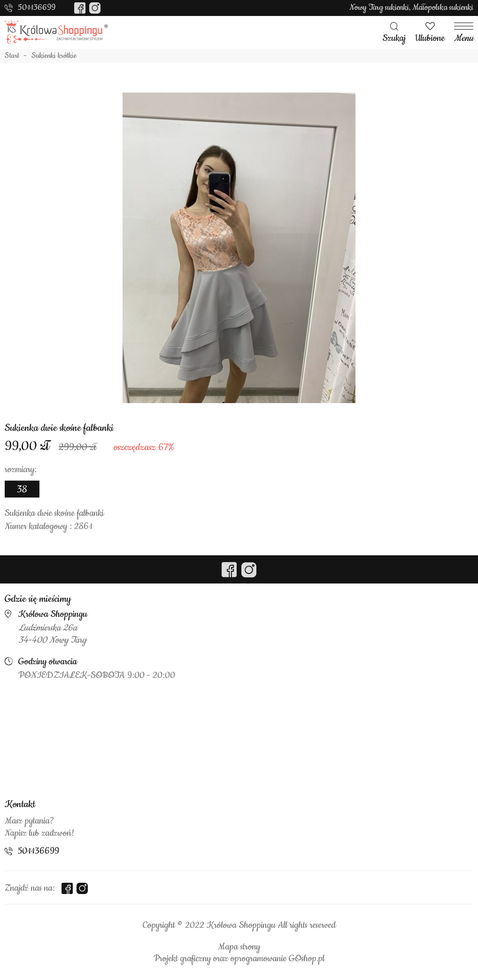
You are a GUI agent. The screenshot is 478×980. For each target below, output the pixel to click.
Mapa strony (239, 947)
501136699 (37, 8)
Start (12, 56)
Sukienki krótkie (54, 56)
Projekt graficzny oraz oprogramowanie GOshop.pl (239, 959)
